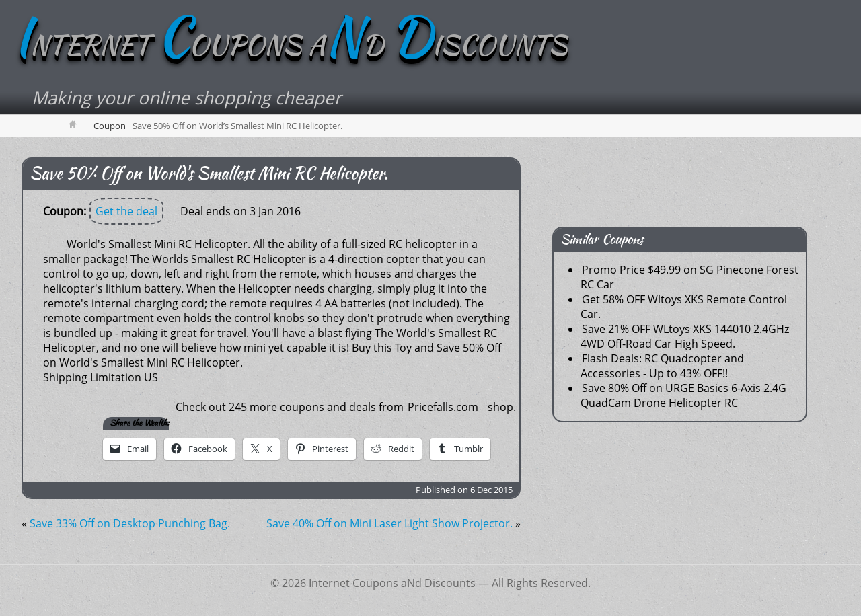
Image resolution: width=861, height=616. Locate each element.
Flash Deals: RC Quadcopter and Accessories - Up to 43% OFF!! (662, 366)
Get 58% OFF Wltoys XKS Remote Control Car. (684, 307)
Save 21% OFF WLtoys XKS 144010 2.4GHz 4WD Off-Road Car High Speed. (685, 336)
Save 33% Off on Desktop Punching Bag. (130, 523)
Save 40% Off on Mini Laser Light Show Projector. (389, 523)
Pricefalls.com (443, 407)
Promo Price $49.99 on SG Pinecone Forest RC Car (689, 277)
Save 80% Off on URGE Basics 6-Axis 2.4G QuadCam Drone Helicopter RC (683, 395)
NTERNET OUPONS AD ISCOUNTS (290, 45)
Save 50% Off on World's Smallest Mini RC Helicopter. (209, 173)
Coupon (110, 126)
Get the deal (126, 211)
